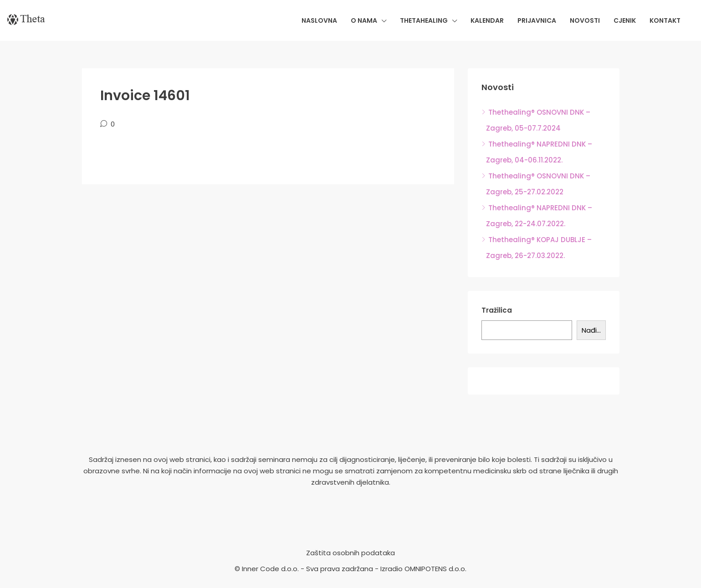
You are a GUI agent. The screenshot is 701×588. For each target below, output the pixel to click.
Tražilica (497, 310)
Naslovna (319, 20)
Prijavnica (537, 20)
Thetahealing (424, 20)
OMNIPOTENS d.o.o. (435, 569)
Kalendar (487, 20)
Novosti (585, 20)
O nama (364, 20)
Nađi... (591, 330)
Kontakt (665, 20)
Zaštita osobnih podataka (350, 553)
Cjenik (625, 20)
